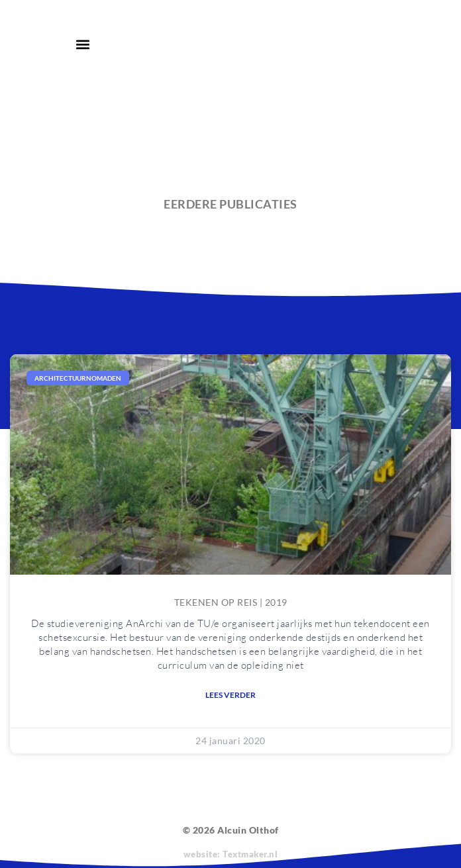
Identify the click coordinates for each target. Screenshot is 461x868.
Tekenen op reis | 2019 (231, 602)
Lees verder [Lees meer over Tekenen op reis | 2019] (230, 695)
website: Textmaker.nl (231, 854)
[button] (82, 44)
